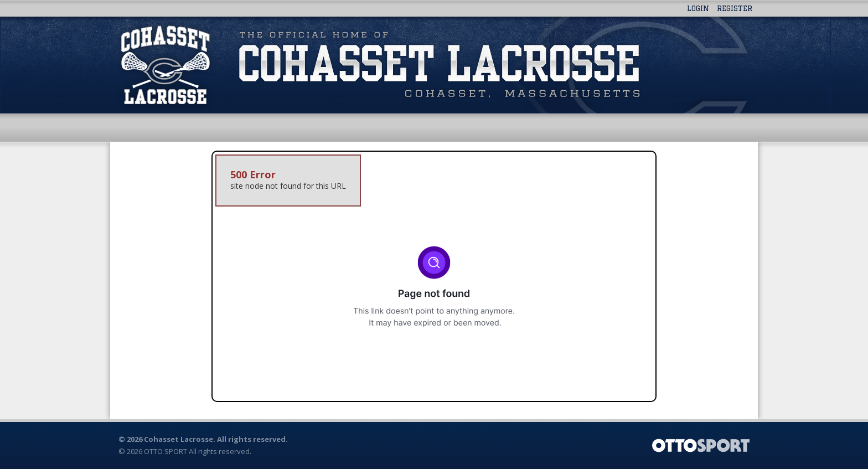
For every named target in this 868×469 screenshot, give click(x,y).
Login (698, 8)
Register (735, 8)
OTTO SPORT (166, 451)
